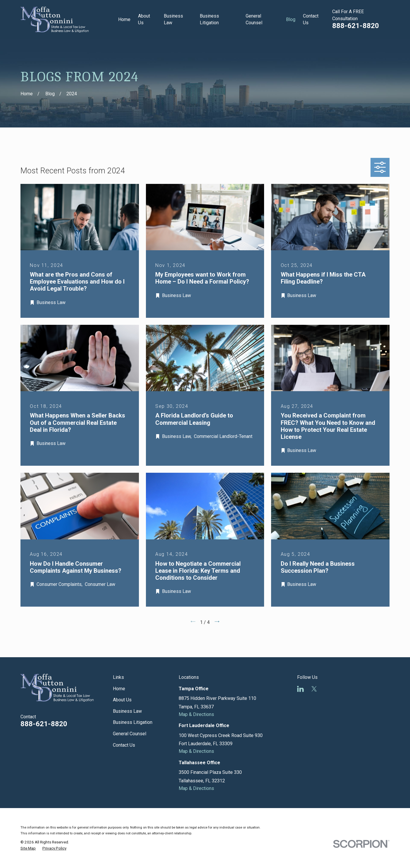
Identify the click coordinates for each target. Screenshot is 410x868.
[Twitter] (314, 689)
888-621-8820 (356, 26)
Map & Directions (196, 714)
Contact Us (124, 745)
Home (119, 689)
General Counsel (130, 734)
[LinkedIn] (300, 689)
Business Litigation (133, 722)
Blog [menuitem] (291, 19)
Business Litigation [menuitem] (209, 19)
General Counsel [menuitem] (254, 19)
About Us (122, 700)
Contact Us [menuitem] (311, 19)
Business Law (127, 711)
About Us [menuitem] (144, 19)
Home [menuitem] (124, 19)
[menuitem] (28, 849)
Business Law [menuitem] (173, 19)
